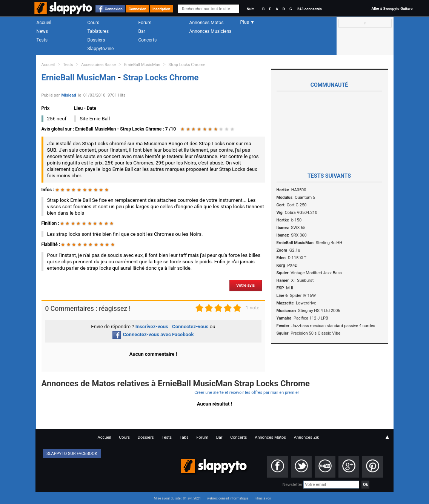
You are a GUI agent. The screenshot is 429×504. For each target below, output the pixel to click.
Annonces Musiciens (211, 31)
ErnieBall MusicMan (142, 65)
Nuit (250, 9)
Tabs (184, 437)
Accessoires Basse (98, 65)
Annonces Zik (307, 437)
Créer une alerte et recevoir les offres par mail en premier (247, 393)
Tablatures (98, 31)
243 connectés (309, 9)
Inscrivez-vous (152, 327)
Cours (94, 23)
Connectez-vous (190, 327)
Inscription (161, 9)
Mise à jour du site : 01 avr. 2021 (177, 498)
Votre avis (245, 285)
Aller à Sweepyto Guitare (392, 8)
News (42, 31)
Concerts (148, 40)
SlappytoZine (101, 49)
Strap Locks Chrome (187, 65)
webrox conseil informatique (228, 498)
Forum (145, 23)
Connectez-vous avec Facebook (153, 334)
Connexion (114, 9)
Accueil (44, 23)
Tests (42, 40)
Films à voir (263, 498)
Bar (142, 31)
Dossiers (96, 40)
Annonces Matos (207, 23)
